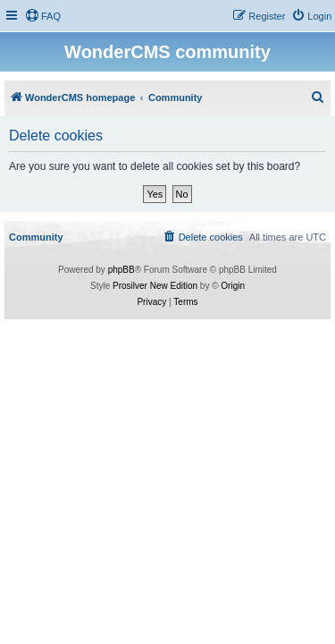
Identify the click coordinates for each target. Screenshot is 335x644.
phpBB (121, 270)
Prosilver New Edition (155, 286)
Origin (233, 286)
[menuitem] (43, 16)
